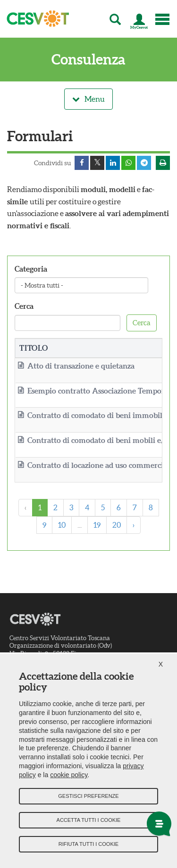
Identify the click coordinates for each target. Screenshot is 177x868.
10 (62, 525)
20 (117, 525)
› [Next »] (134, 525)
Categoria (31, 269)
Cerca (24, 306)
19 (97, 525)
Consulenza (88, 60)
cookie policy (69, 775)
